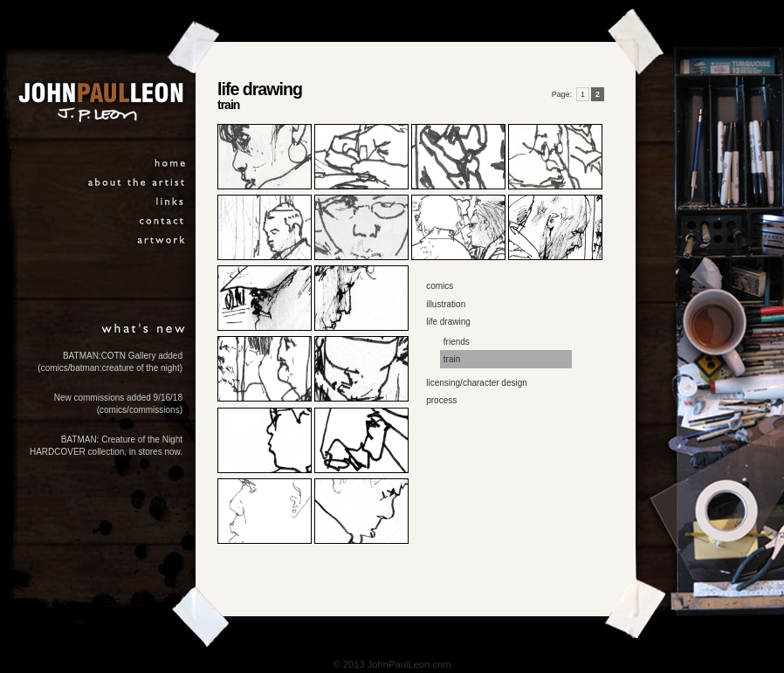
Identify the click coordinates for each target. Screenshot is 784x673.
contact (163, 223)
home (171, 165)
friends (457, 342)
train (452, 359)
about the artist (137, 185)
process (441, 400)
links (171, 204)
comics (440, 286)
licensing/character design (477, 383)
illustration (446, 304)
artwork (162, 242)
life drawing (448, 322)
